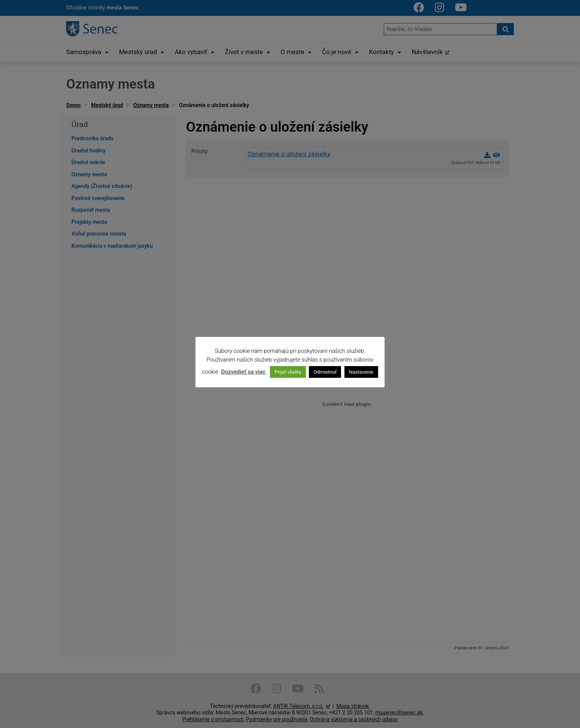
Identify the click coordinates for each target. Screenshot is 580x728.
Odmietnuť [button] (325, 372)
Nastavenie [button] (361, 372)
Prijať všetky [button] (288, 372)
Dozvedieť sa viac (243, 372)
